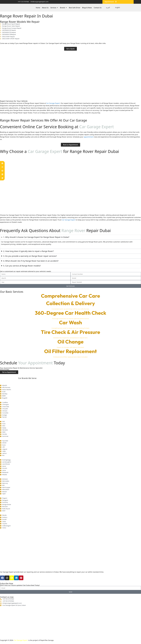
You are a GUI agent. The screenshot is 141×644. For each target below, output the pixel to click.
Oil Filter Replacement (70, 351)
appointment (89, 137)
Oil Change (70, 342)
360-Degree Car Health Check (70, 313)
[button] (70, 49)
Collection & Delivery (71, 303)
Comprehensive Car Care (70, 296)
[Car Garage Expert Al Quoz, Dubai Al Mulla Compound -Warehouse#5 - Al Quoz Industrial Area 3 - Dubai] (70, 623)
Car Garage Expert (69, 220)
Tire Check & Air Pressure (70, 332)
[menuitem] (107, 8)
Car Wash (70, 323)
